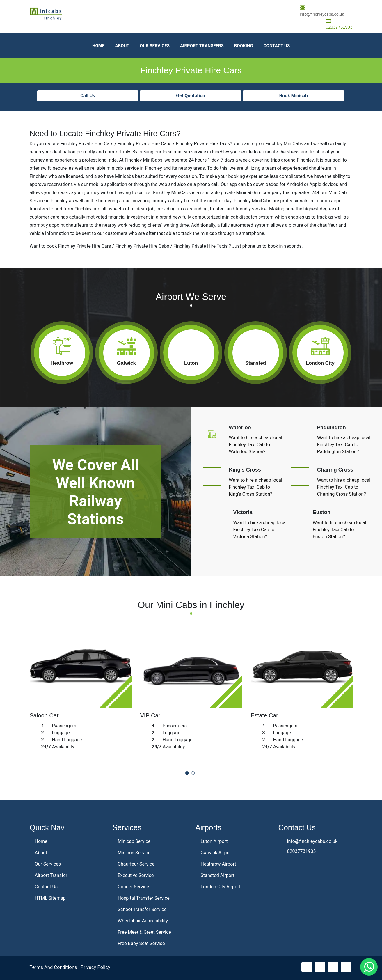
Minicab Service (134, 841)
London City (320, 363)
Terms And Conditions (54, 967)
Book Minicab (294, 96)
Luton (191, 363)
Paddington (332, 428)
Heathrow (62, 363)
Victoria (243, 512)
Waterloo (240, 428)
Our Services (155, 46)
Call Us (88, 96)
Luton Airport (214, 841)
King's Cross (245, 470)
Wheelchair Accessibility (143, 921)
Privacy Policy (97, 967)
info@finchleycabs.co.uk (322, 14)
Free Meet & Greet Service (144, 932)
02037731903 (339, 27)
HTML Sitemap (50, 898)
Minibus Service (134, 853)
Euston (322, 512)
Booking (244, 46)
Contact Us (277, 46)
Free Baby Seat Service (141, 943)
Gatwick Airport (217, 853)
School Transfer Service (142, 909)
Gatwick (126, 363)
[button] (187, 773)
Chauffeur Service (136, 864)
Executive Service (136, 875)
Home (98, 46)
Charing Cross (335, 470)
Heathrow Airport (218, 864)
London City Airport (221, 887)
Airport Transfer (51, 875)
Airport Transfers (202, 46)
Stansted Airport (218, 875)
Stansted (256, 363)
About (122, 46)
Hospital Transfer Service (144, 898)
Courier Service (134, 887)
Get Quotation (191, 96)
